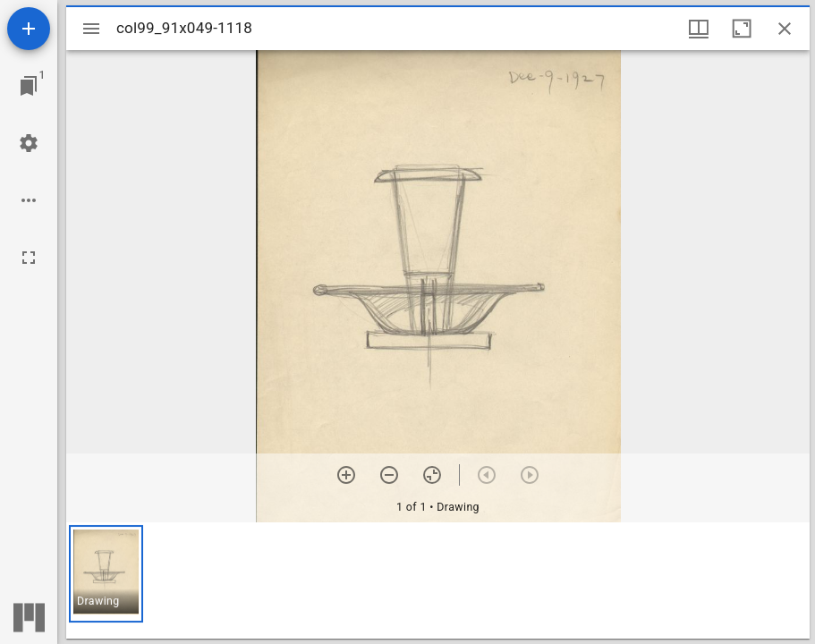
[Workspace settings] (29, 143)
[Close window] (785, 29)
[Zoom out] (389, 475)
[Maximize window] (742, 29)
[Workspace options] (29, 200)
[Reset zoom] (432, 475)
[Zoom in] (346, 475)
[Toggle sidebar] (91, 29)
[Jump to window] (29, 86)
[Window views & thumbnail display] (699, 29)
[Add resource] (29, 29)
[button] (106, 574)
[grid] (438, 580)
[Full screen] (29, 258)
